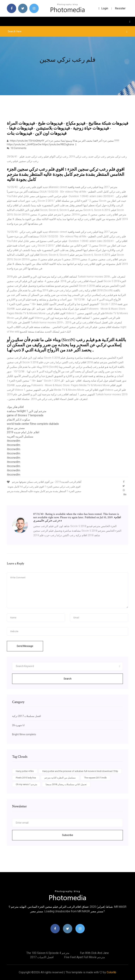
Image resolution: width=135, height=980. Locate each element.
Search (68, 679)
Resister (120, 8)
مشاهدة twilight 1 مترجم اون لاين (27, 411)
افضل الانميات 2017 (42, 957)
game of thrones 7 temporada (25, 415)
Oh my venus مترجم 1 (26, 784)
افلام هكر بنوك (15, 407)
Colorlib (111, 972)
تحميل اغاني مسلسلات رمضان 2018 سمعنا (66, 784)
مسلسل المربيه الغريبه (20, 436)
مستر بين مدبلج (16, 428)
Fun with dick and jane (94, 953)
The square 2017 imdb (95, 778)
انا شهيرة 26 (18, 725)
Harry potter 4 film (25, 771)
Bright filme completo (24, 734)
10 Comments (17, 148)
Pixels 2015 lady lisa (26, 778)
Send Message (25, 646)
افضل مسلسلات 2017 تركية (27, 716)
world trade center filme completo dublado (33, 424)
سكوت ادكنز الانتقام (18, 420)
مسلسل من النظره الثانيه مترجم (60, 778)
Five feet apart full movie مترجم (85, 957)
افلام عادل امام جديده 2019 (23, 432)
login (103, 8)
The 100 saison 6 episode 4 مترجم (48, 953)
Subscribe (68, 835)
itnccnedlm (14, 441)
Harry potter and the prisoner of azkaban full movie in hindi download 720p (80, 771)
